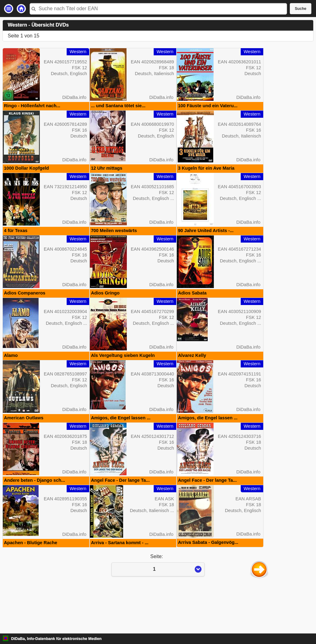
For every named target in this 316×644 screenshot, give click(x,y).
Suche (301, 9)
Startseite (21, 9)
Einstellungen (9, 9)
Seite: (158, 606)
